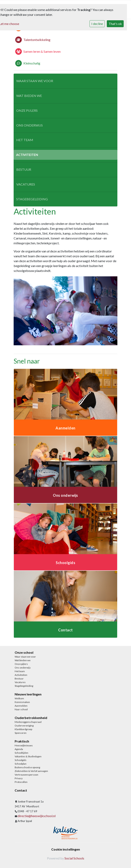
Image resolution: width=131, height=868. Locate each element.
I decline (97, 24)
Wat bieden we (29, 96)
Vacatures (26, 184)
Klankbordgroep (23, 729)
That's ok (115, 24)
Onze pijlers (27, 110)
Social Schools (74, 858)
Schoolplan (21, 764)
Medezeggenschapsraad (28, 722)
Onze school (24, 652)
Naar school (21, 709)
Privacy (19, 778)
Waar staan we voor (35, 81)
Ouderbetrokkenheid (31, 718)
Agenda (19, 749)
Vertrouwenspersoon (26, 775)
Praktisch (22, 741)
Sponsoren (21, 733)
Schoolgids (21, 760)
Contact (21, 790)
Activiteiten (27, 155)
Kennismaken (22, 702)
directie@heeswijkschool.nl (37, 816)
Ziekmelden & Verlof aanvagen (31, 771)
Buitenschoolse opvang (27, 767)
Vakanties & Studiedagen (28, 756)
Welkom (19, 698)
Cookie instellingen (66, 849)
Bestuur (24, 169)
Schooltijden (21, 753)
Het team (25, 140)
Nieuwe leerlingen (28, 694)
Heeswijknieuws (24, 745)
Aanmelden (21, 706)
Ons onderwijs (29, 125)
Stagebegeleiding (32, 199)
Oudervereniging (24, 726)
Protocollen (21, 782)
